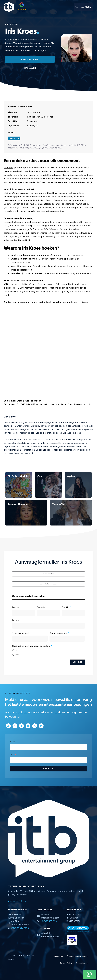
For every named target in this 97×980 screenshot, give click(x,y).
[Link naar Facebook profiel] (21, 726)
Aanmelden (48, 769)
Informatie (30, 68)
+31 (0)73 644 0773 (26, 404)
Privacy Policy (66, 963)
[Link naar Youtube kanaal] (28, 726)
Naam (12, 742)
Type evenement (21, 633)
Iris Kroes (8, 168)
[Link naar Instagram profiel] (15, 726)
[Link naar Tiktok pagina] (8, 726)
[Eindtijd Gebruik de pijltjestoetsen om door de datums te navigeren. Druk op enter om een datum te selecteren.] (73, 613)
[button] (77, 7)
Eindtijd (65, 607)
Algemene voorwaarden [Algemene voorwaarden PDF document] (77, 956)
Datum (15, 607)
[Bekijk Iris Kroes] (19, 485)
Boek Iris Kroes (30, 59)
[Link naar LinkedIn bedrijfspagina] (41, 726)
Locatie (16, 620)
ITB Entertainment (25, 288)
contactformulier (56, 404)
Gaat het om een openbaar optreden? (31, 646)
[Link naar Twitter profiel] (35, 726)
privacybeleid (14, 453)
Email (12, 755)
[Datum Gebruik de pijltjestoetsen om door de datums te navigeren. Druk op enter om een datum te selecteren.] (24, 613)
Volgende (78, 662)
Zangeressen (14, 138)
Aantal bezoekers (58, 633)
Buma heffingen (54, 446)
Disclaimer (58, 956)
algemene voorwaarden (75, 450)
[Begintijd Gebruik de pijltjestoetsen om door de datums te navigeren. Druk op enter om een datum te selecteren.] (48, 613)
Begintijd (41, 607)
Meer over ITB (15, 901)
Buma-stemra (82, 963)
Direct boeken (75, 404)
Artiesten (11, 24)
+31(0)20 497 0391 (49, 921)
